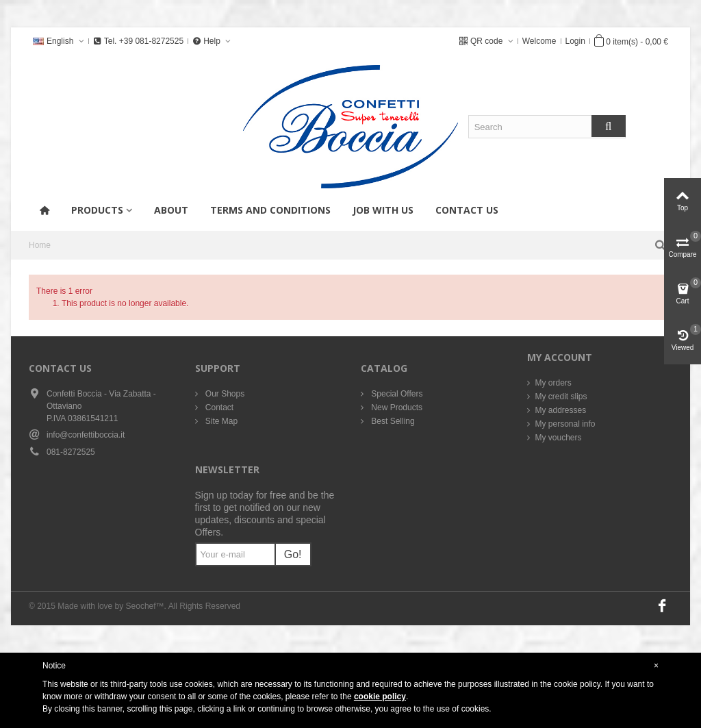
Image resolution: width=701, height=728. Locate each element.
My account (560, 357)
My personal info (565, 424)
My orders (553, 383)
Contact (219, 407)
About (171, 210)
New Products (396, 407)
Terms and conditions (270, 210)
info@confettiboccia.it (86, 435)
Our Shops (224, 394)
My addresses (561, 410)
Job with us (383, 210)
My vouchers (559, 438)
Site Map (221, 421)
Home (40, 245)
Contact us (467, 210)
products (97, 210)
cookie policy (380, 696)
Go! (293, 554)
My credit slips (561, 397)
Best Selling (392, 421)
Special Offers (396, 394)
